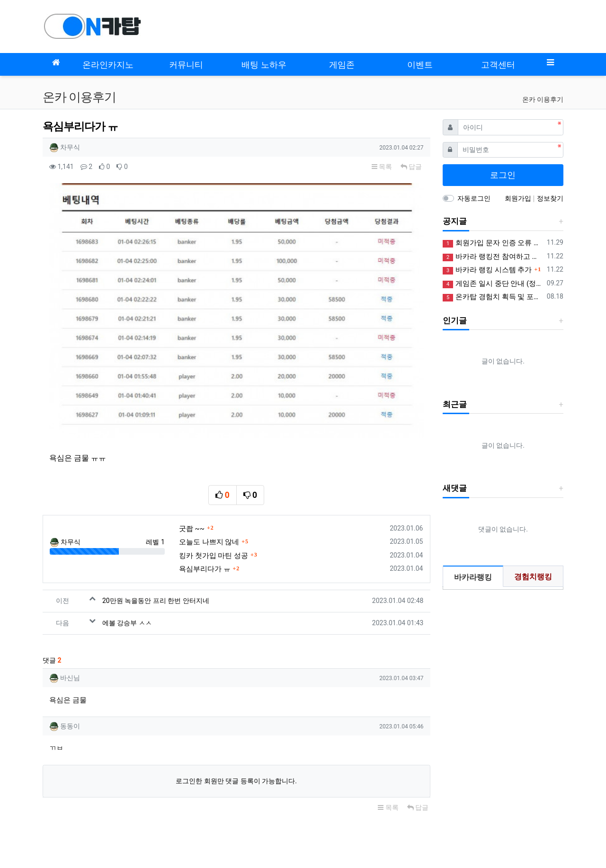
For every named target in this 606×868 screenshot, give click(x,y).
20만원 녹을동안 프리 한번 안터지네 (156, 540)
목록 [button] (382, 167)
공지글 (455, 221)
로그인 (503, 175)
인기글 (455, 320)
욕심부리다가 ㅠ (205, 508)
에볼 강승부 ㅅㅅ (127, 562)
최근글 (455, 404)
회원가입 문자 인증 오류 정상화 (493, 243)
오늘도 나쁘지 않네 (209, 481)
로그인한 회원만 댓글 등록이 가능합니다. (236, 720)
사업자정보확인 (475, 828)
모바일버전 (59, 802)
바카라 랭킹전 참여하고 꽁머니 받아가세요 (493, 257)
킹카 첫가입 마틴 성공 (214, 494)
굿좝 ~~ (192, 467)
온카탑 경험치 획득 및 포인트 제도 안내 (493, 297)
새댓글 (455, 488)
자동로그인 (474, 198)
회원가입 (519, 198)
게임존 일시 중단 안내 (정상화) (493, 284)
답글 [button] (411, 167)
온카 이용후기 (543, 99)
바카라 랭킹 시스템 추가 (487, 270)
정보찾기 (550, 198)
